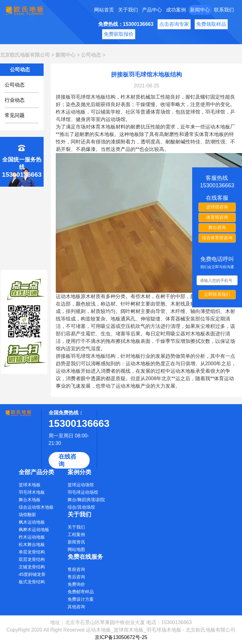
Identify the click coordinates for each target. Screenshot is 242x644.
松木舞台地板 (32, 544)
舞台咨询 (217, 227)
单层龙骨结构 (32, 552)
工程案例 (76, 534)
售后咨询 (76, 577)
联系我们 (224, 10)
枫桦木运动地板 (34, 530)
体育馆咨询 (217, 217)
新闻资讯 (76, 542)
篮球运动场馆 (81, 485)
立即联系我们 (217, 294)
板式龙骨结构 (32, 582)
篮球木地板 (30, 485)
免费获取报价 (119, 34)
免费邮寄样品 (81, 592)
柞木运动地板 (32, 537)
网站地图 (76, 549)
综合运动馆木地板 (36, 507)
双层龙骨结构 (32, 559)
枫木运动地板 (32, 522)
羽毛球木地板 (32, 492)
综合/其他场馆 (81, 507)
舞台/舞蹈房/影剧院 (86, 500)
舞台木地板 (30, 500)
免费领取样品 (211, 24)
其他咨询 (76, 607)
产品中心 (152, 10)
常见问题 (15, 115)
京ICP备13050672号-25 (121, 637)
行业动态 (15, 100)
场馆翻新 (27, 515)
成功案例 (176, 10)
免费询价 (76, 584)
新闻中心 (200, 10)
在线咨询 (67, 460)
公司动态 (91, 55)
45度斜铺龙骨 (32, 574)
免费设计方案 (81, 599)
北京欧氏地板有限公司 (25, 55)
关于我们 (128, 10)
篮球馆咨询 (217, 207)
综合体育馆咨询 (217, 238)
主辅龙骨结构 (32, 567)
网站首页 (104, 10)
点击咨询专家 (174, 24)
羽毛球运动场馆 (83, 492)
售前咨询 (76, 569)
